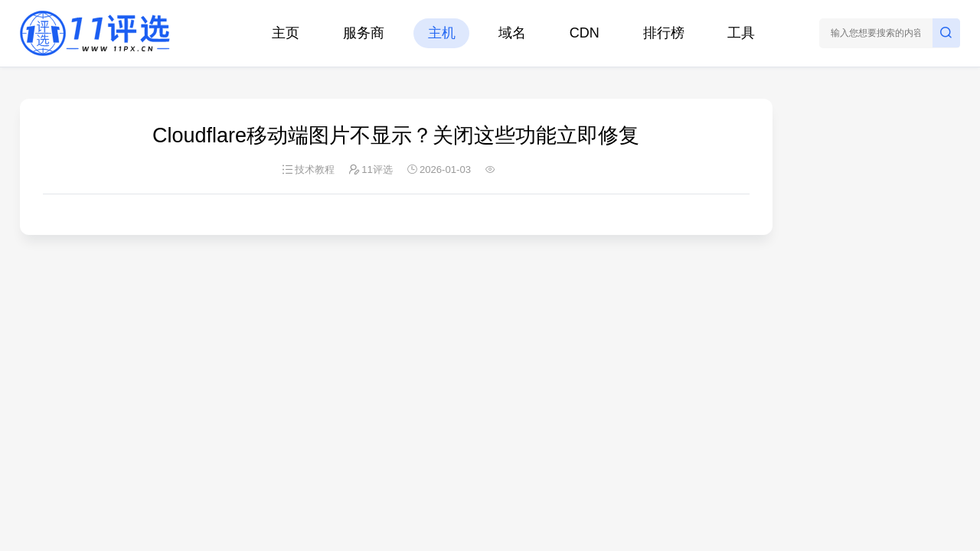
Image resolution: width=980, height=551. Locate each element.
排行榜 (664, 33)
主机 (442, 33)
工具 (741, 33)
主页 (286, 33)
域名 (512, 33)
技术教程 (315, 170)
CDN (585, 33)
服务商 (364, 33)
